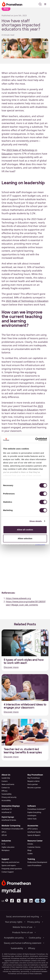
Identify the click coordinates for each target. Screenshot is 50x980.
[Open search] (40, 4)
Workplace (6, 850)
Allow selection (25, 538)
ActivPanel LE (7, 812)
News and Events (8, 784)
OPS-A (4, 832)
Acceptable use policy (14, 938)
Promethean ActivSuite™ (37, 809)
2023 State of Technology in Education (27, 301)
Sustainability (7, 794)
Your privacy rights (14, 922)
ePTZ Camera (33, 829)
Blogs (30, 850)
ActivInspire (32, 816)
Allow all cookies (25, 530)
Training (31, 859)
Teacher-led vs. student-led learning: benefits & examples (23, 751)
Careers (5, 781)
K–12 (3, 844)
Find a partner (33, 784)
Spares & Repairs (34, 835)
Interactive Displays (11, 806)
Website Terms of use (22, 927)
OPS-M (4, 835)
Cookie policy (35, 938)
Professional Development (37, 862)
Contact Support (8, 872)
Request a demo (33, 781)
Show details (36, 521)
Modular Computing (11, 826)
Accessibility (6, 800)
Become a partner (34, 788)
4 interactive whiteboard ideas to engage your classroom (25, 706)
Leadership (6, 778)
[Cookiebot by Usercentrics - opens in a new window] (36, 439)
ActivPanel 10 (7, 809)
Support (5, 859)
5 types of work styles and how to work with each (24, 661)
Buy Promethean (35, 775)
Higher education (8, 847)
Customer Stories (34, 847)
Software (32, 806)
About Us (6, 775)
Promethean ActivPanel (31, 424)
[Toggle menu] (45, 4)
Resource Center (35, 841)
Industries (6, 841)
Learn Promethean (34, 865)
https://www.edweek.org (18, 598)
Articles (30, 844)
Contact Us (6, 788)
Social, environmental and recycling (22, 916)
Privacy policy (34, 922)
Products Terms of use (22, 932)
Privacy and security (9, 797)
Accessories (33, 826)
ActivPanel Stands (34, 832)
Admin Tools (32, 819)
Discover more (11, 667)
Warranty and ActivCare (10, 862)
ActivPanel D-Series (9, 820)
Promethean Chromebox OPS (12, 829)
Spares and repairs (9, 865)
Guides (30, 854)
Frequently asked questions (12, 869)
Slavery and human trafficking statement (23, 943)
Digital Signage (8, 817)
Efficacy (4, 791)
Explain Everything (34, 812)
